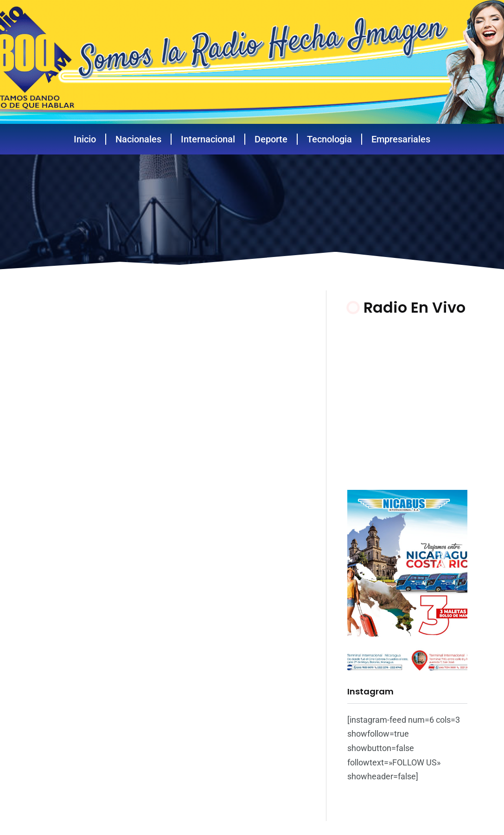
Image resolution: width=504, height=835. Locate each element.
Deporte (271, 139)
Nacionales (138, 139)
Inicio (85, 139)
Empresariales (401, 139)
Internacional (208, 139)
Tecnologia (329, 139)
